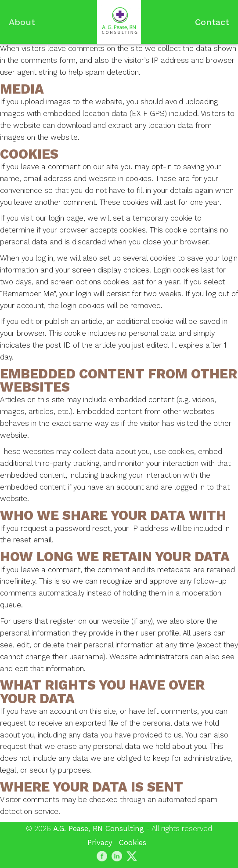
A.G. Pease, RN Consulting (99, 828)
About (22, 22)
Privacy (100, 843)
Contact (212, 22)
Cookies (133, 843)
